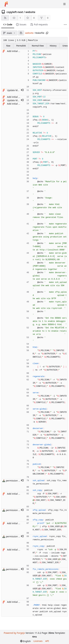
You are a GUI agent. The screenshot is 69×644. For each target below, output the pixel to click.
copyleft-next (15, 12)
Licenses (38, 641)
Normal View (38, 46)
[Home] (6, 4)
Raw (8, 46)
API (47, 641)
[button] (21, 33)
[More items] (65, 25)
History (53, 46)
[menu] (25, 641)
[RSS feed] (5, 18)
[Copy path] (47, 33)
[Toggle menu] (64, 4)
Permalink (21, 46)
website (30, 12)
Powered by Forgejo (14, 633)
